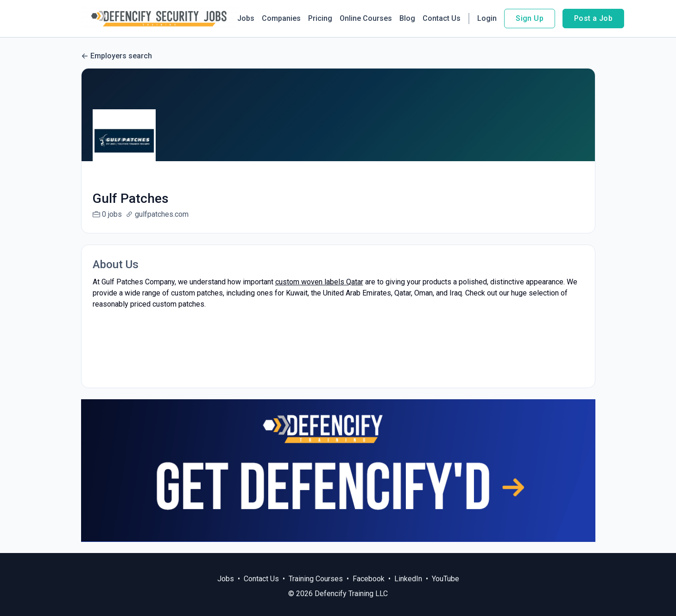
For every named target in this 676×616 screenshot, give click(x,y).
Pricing (320, 18)
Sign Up (530, 18)
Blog (407, 18)
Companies (281, 18)
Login (487, 18)
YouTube (445, 579)
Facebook (369, 579)
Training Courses (316, 579)
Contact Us (442, 18)
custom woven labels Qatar (319, 282)
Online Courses (366, 18)
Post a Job (593, 18)
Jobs (246, 18)
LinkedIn (408, 579)
